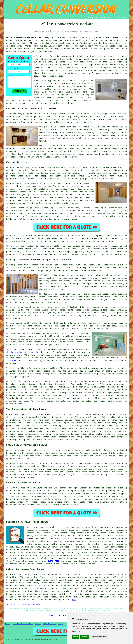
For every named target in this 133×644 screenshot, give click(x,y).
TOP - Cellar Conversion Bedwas (23, 604)
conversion (82, 146)
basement (46, 135)
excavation (92, 494)
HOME (90, 18)
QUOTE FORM (54, 561)
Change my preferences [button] (99, 637)
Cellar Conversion (49, 624)
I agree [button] (75, 637)
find (14, 574)
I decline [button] (84, 637)
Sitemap (8, 624)
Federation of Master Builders (28, 352)
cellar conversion (68, 81)
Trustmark (11, 361)
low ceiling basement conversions (73, 530)
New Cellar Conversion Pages (23, 624)
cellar (115, 38)
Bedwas (56, 381)
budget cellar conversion (113, 533)
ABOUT (103, 18)
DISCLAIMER (121, 18)
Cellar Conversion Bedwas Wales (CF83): (28, 38)
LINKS (96, 18)
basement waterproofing (88, 544)
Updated (38, 624)
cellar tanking (44, 536)
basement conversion (45, 68)
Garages (60, 624)
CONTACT (111, 18)
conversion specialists (108, 393)
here (74, 600)
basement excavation (89, 488)
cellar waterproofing (50, 541)
